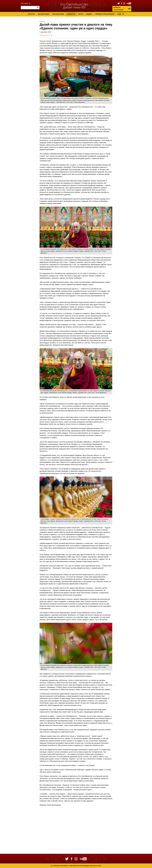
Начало (31, 14)
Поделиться (45, 35)
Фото (81, 14)
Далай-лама (44, 14)
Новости (71, 14)
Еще (121, 14)
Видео (89, 14)
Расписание (58, 14)
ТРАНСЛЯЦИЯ (118, 9)
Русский (25, 3)
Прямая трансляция (105, 14)
